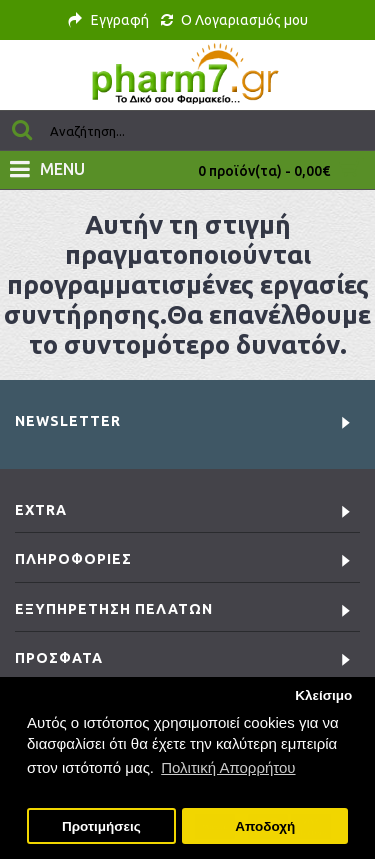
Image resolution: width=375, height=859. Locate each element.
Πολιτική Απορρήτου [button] (228, 767)
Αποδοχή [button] (265, 826)
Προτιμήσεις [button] (101, 826)
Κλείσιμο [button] (323, 695)
